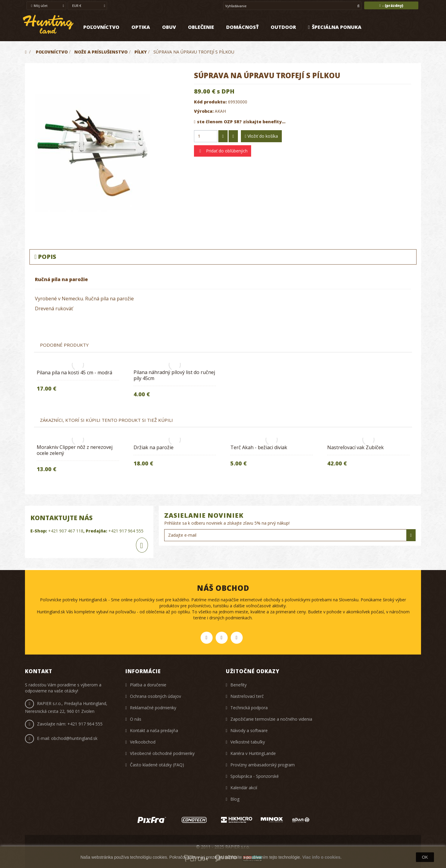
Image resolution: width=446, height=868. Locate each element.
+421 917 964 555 (126, 531)
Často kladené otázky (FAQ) (157, 765)
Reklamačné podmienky (153, 708)
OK (425, 857)
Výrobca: (204, 111)
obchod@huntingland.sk (74, 738)
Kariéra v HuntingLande (253, 753)
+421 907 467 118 (66, 531)
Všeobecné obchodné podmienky (162, 753)
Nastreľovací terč (247, 696)
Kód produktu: (210, 102)
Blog (235, 799)
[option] (78, 382)
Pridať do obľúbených (226, 151)
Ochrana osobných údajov (155, 696)
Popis (45, 257)
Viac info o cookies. (322, 857)
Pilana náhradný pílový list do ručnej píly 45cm (174, 375)
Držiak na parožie (154, 447)
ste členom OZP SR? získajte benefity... (240, 122)
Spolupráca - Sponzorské (255, 776)
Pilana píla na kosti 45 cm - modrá (74, 373)
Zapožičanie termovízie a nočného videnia (271, 719)
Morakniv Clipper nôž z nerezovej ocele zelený (75, 450)
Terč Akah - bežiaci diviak (259, 447)
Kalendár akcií (244, 788)
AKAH (220, 111)
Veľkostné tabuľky (248, 742)
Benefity (238, 685)
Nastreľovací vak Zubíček (355, 447)
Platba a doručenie (148, 685)
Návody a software (249, 730)
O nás (136, 719)
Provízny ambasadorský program (263, 765)
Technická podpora (249, 708)
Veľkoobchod (143, 742)
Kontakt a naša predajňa (154, 730)
